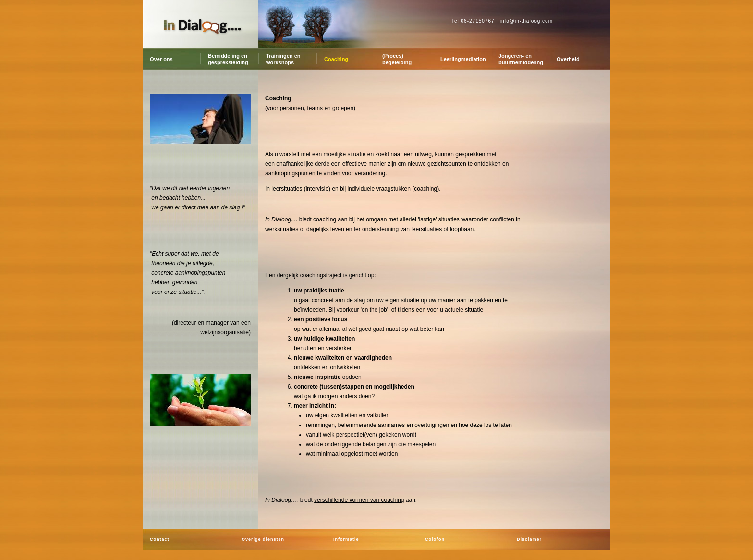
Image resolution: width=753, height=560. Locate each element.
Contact (160, 539)
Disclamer (529, 539)
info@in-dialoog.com (526, 21)
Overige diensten (263, 539)
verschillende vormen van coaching (359, 500)
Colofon (435, 539)
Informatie (346, 539)
